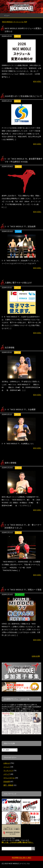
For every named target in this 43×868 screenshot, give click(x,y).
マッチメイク (20, 595)
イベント (7, 767)
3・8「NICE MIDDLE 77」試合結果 (20, 227)
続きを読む (37, 81)
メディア (7, 774)
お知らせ (17, 36)
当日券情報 (9, 348)
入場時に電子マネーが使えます (18, 283)
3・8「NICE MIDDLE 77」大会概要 (20, 410)
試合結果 (18, 232)
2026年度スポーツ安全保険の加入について (23, 96)
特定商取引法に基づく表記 (22, 858)
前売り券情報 (10, 463)
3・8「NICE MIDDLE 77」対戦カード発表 (23, 590)
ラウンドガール (9, 778)
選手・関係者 (8, 785)
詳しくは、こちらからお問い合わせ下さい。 (18, 842)
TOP (15, 22)
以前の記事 (36, 656)
